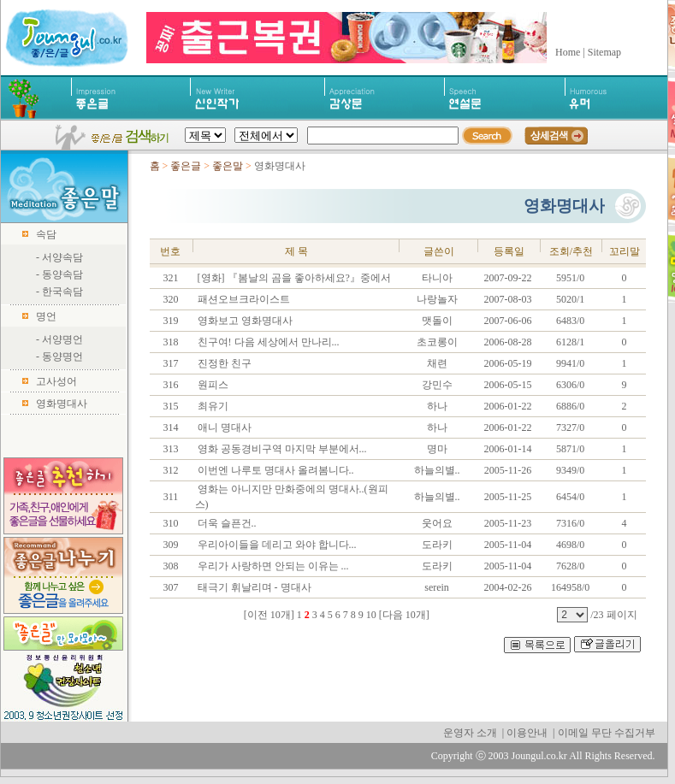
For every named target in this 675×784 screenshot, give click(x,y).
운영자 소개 (470, 733)
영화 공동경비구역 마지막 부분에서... (281, 449)
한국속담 (62, 292)
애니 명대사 (223, 427)
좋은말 (229, 166)
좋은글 (186, 166)
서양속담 (62, 257)
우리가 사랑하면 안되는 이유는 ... (272, 566)
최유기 (212, 406)
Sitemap (604, 52)
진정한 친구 (223, 363)
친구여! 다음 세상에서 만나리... (267, 342)
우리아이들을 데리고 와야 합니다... (276, 545)
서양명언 (62, 339)
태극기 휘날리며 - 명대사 (253, 587)
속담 (46, 234)
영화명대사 (62, 404)
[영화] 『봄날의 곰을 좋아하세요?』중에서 (293, 278)
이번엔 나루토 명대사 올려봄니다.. (275, 470)
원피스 (212, 385)
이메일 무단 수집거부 (607, 733)
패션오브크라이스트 (243, 299)
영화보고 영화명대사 (244, 321)
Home (568, 52)
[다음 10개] (404, 615)
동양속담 (62, 274)
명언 (46, 316)
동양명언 (62, 357)
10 (371, 615)
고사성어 (56, 381)
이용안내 (527, 733)
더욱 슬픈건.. (226, 523)
